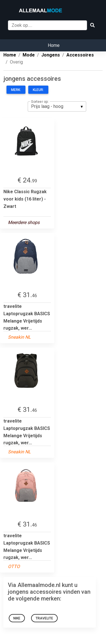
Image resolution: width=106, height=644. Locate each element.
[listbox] (57, 106)
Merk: (16, 90)
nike (17, 618)
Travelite (44, 618)
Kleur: (38, 90)
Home (54, 45)
